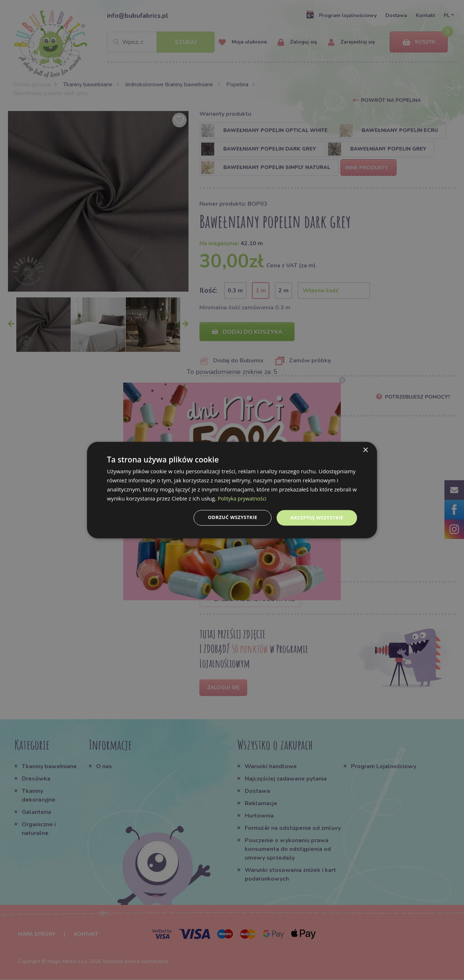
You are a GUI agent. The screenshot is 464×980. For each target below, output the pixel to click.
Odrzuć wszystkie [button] (228, 517)
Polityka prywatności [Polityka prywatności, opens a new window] (244, 498)
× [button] (365, 450)
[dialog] (232, 490)
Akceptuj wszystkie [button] (315, 517)
